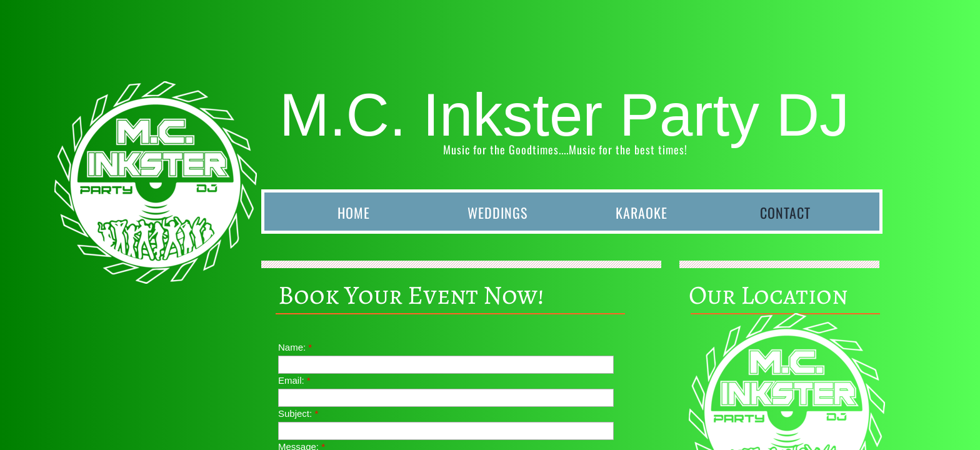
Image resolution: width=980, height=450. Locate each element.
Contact (785, 212)
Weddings (497, 212)
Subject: (298, 413)
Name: (295, 347)
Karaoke (642, 212)
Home (354, 212)
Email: (294, 380)
